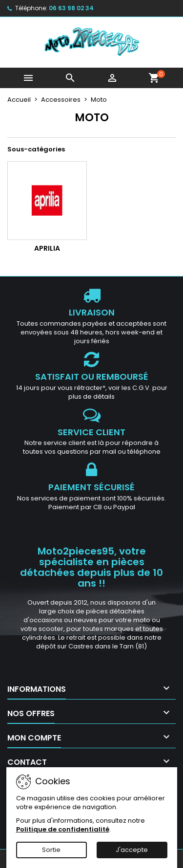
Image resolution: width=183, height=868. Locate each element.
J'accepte (132, 850)
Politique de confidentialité (63, 829)
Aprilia (47, 248)
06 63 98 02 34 (71, 8)
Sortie (51, 850)
